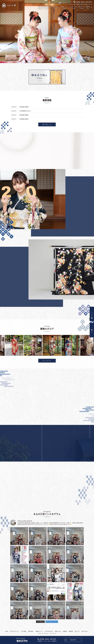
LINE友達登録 (92, 314)
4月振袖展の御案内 (24, 115)
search (92, 8)
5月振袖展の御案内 (24, 107)
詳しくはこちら (47, 361)
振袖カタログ (82, 8)
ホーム (40, 8)
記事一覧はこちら (47, 124)
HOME (7, 631)
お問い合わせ (85, 631)
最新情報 (71, 631)
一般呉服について (64, 8)
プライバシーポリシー (43, 633)
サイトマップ (53, 633)
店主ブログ (92, 330)
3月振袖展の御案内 (24, 119)
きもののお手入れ (73, 8)
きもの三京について (47, 8)
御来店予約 (73, 640)
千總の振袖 (30, 631)
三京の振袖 (55, 8)
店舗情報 (88, 8)
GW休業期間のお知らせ (25, 111)
